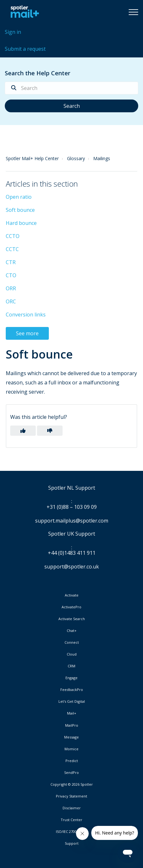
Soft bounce (20, 210)
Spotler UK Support (72, 534)
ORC (11, 301)
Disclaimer (72, 808)
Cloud (72, 654)
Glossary (76, 158)
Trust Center (71, 820)
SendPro (71, 772)
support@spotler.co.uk (72, 567)
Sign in (13, 32)
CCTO (13, 236)
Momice (71, 749)
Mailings (102, 158)
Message (71, 737)
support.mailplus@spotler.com (72, 521)
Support (72, 843)
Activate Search (72, 619)
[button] (133, 12)
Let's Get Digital (72, 701)
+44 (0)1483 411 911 (72, 553)
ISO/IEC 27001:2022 (71, 832)
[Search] (71, 88)
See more (27, 333)
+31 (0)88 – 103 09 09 (72, 507)
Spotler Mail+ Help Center (32, 158)
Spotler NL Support (72, 488)
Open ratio (19, 197)
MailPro (72, 725)
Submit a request (25, 49)
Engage (71, 678)
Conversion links (26, 315)
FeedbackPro (72, 690)
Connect (72, 642)
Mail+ (72, 713)
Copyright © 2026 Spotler (72, 784)
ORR (11, 288)
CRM (71, 666)
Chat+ (72, 631)
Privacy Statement (71, 796)
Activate (72, 595)
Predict (72, 761)
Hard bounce (21, 223)
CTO (11, 275)
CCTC (12, 249)
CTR (11, 262)
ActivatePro (71, 607)
